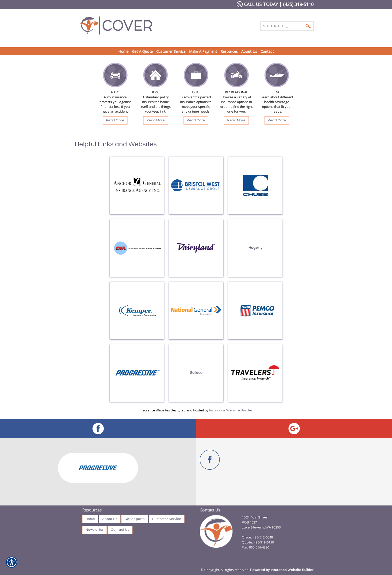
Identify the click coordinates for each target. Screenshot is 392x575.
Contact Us (120, 530)
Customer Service (167, 519)
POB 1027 (249, 522)
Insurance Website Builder (231, 410)
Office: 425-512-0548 (257, 537)
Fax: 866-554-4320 (255, 547)
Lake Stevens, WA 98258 (261, 527)
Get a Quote (135, 519)
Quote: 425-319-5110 (258, 542)
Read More (115, 120)
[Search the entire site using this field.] (283, 26)
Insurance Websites (155, 410)
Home (90, 519)
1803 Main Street (255, 517)
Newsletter (94, 530)
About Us (110, 519)
